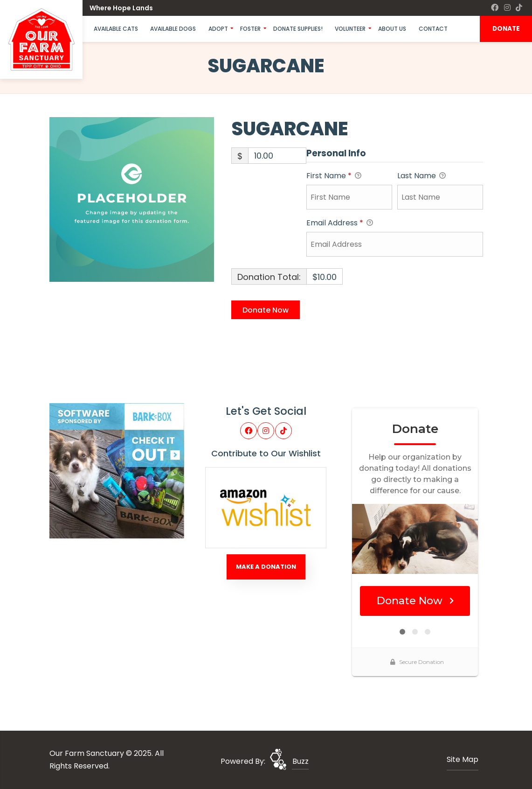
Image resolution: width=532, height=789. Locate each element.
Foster (250, 29)
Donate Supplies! (298, 29)
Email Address (340, 223)
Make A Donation (266, 567)
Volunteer (350, 29)
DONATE (506, 29)
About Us (392, 29)
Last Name (421, 176)
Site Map (463, 759)
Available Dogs (173, 29)
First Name (334, 176)
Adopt (218, 29)
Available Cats (116, 29)
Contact (433, 29)
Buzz (301, 761)
